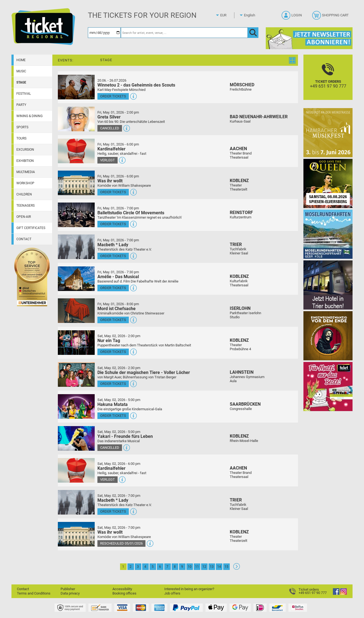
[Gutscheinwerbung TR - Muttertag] (328, 386)
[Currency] (228, 15)
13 (212, 567)
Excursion (25, 150)
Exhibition (25, 161)
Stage (21, 82)
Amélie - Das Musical (118, 277)
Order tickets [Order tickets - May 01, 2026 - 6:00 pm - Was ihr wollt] (113, 192)
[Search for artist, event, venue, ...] (184, 33)
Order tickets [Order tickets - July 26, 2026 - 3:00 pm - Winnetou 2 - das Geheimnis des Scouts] (113, 96)
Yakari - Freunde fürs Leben (125, 436)
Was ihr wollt (110, 181)
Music (21, 71)
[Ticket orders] (328, 82)
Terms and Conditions (34, 593)
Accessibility (122, 589)
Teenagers (26, 206)
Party (21, 105)
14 (219, 567)
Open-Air (24, 217)
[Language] (252, 15)
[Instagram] (344, 594)
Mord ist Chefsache (117, 309)
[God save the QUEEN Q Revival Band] (328, 183)
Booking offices (124, 593)
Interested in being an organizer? (189, 589)
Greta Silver (109, 117)
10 (190, 567)
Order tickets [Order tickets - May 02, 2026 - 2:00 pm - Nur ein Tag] (113, 352)
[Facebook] (336, 594)
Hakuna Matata (113, 404)
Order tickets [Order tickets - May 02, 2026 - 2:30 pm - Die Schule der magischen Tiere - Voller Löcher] (113, 384)
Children (24, 194)
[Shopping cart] (331, 17)
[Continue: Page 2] (237, 568)
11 (197, 567)
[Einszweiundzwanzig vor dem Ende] (328, 336)
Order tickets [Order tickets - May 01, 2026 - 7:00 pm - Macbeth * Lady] (113, 256)
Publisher (68, 589)
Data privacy (70, 593)
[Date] (104, 33)
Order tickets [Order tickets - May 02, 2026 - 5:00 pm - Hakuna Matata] (113, 416)
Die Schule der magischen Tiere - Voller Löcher (144, 372)
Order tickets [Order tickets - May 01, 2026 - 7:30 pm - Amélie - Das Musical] (113, 288)
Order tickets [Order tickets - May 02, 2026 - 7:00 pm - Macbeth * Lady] (113, 511)
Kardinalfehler (111, 149)
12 (204, 567)
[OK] (253, 33)
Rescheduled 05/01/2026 (121, 543)
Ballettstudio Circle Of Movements (131, 213)
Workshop (25, 183)
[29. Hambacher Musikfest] (328, 133)
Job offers (172, 593)
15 (226, 567)
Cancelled (110, 128)
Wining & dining (29, 116)
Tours (21, 138)
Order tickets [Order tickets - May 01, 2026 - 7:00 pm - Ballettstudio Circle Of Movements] (113, 224)
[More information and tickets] (76, 87)
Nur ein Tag (109, 341)
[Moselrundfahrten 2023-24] (328, 234)
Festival (24, 94)
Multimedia (26, 172)
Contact (24, 239)
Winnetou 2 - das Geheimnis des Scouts (136, 85)
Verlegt (108, 160)
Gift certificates (31, 228)
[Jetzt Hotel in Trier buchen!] (328, 285)
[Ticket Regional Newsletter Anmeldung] (309, 38)
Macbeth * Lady (113, 245)
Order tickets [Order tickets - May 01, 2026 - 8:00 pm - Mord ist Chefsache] (113, 320)
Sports (22, 127)
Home (21, 60)
